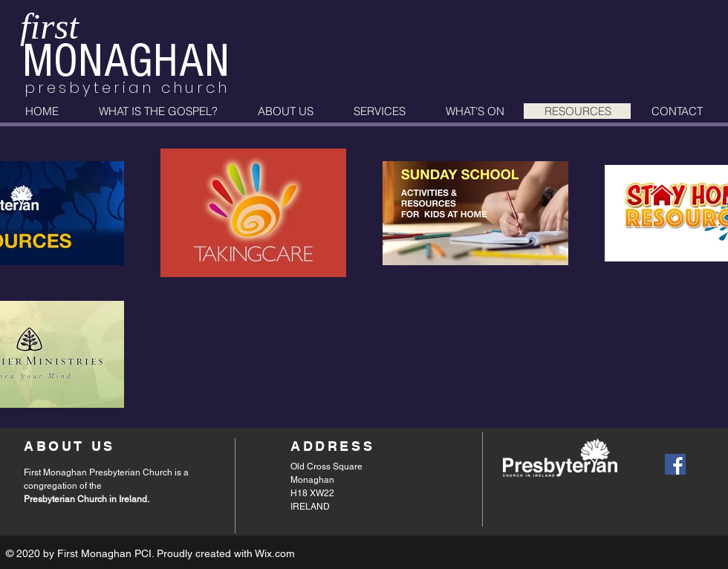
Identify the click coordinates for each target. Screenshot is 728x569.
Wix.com (275, 553)
